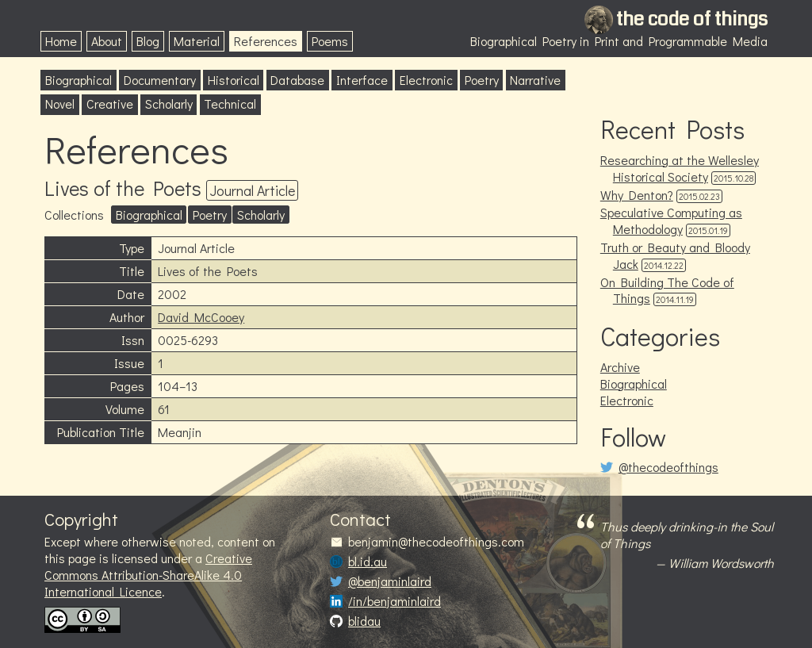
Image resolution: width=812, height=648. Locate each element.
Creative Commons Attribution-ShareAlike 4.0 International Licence (148, 575)
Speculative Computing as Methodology (671, 220)
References (266, 41)
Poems (330, 41)
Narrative (535, 80)
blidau (364, 621)
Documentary (160, 80)
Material (197, 41)
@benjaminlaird (390, 581)
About (107, 41)
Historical (234, 80)
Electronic (426, 80)
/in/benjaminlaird (395, 601)
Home (61, 41)
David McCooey (201, 317)
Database (297, 80)
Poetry (482, 80)
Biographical (79, 80)
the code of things (692, 19)
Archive (620, 367)
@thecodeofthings (668, 467)
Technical (230, 104)
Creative (110, 104)
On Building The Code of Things (667, 290)
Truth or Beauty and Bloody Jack (675, 255)
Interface (362, 80)
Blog (148, 41)
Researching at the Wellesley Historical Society (680, 168)
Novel (60, 104)
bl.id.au (368, 562)
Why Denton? (637, 195)
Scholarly (169, 104)
